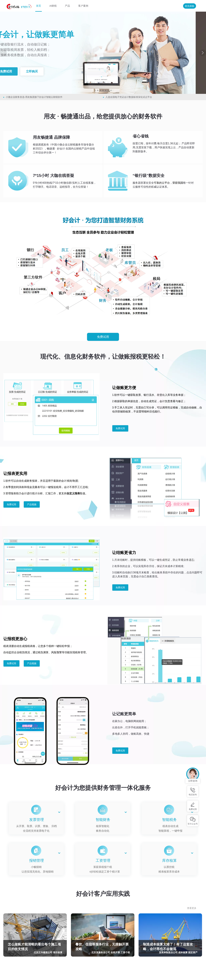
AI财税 (53, 6)
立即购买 (41, 71)
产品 (67, 6)
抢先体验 (190, 6)
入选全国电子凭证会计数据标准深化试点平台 (129, 97)
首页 (39, 6)
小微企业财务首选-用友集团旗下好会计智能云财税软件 (34, 97)
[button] (95, 90)
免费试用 (15, 71)
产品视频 (32, 504)
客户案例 (83, 6)
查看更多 (192, 908)
